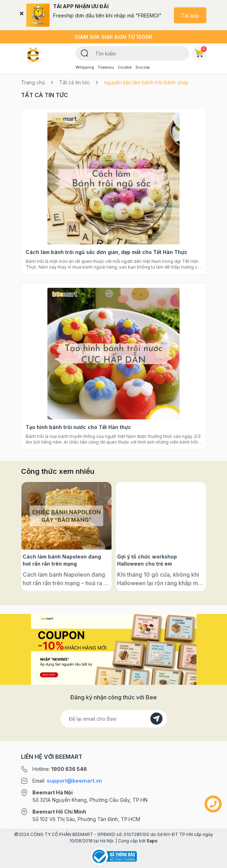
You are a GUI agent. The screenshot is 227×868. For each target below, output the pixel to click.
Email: (67, 781)
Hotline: (60, 769)
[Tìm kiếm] (85, 53)
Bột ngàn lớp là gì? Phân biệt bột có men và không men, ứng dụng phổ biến (64, 560)
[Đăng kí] (156, 719)
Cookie (125, 67)
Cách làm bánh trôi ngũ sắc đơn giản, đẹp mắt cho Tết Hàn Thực (107, 252)
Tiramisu (106, 67)
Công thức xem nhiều (58, 471)
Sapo (152, 841)
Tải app (190, 15)
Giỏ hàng (201, 52)
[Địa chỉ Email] (114, 719)
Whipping (85, 67)
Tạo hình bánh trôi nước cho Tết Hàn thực (78, 427)
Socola (143, 67)
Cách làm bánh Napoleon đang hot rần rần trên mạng (156, 560)
